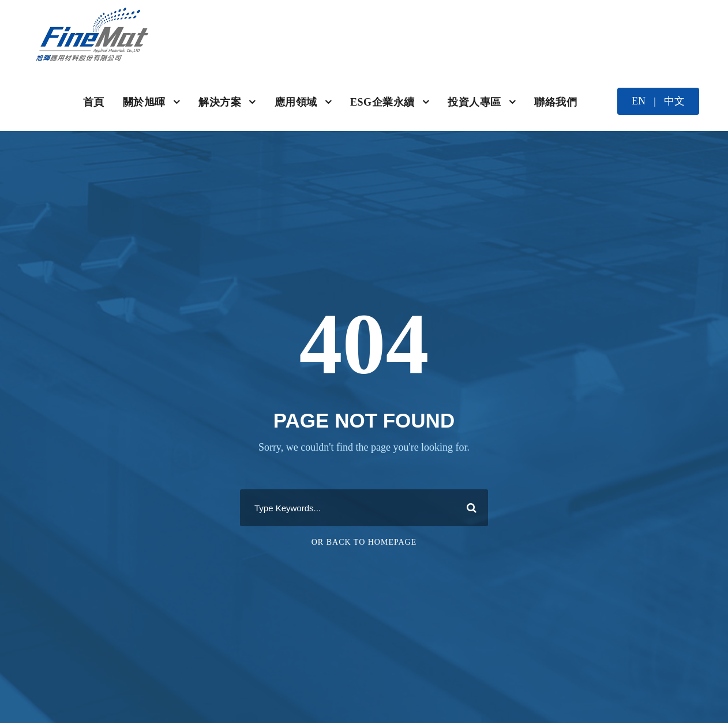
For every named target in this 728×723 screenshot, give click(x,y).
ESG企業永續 (382, 102)
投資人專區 (474, 102)
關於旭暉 (144, 102)
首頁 (94, 102)
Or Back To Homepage (364, 542)
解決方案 (220, 102)
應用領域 (296, 102)
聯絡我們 (556, 102)
